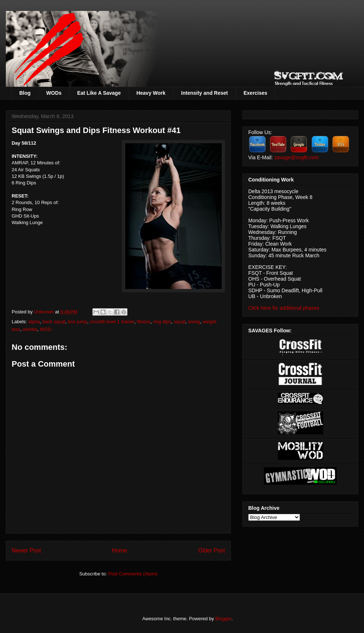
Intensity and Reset (205, 93)
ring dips (162, 322)
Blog (25, 93)
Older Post (211, 550)
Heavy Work (151, 93)
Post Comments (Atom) (133, 574)
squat (179, 322)
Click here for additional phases (284, 308)
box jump (78, 322)
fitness (144, 322)
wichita (30, 329)
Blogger (223, 619)
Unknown (44, 312)
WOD (45, 329)
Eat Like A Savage (99, 93)
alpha (34, 322)
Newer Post (26, 550)
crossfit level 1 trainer (112, 322)
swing (194, 322)
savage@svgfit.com (296, 157)
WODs (54, 93)
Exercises (255, 93)
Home (120, 550)
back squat (54, 322)
